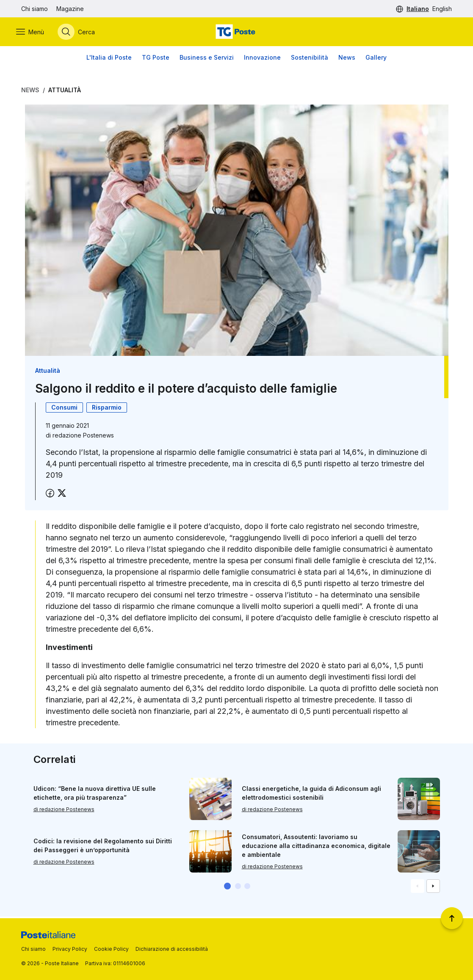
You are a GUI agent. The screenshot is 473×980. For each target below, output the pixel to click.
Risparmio (107, 409)
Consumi (64, 409)
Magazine (70, 9)
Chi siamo (35, 9)
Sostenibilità (310, 59)
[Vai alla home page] (236, 33)
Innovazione (262, 59)
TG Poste (156, 59)
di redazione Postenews (64, 811)
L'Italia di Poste (109, 59)
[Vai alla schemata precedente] (418, 888)
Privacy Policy (70, 949)
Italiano (418, 9)
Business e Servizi (207, 59)
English (442, 9)
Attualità (65, 92)
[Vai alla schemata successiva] (433, 888)
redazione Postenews (83, 437)
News (347, 59)
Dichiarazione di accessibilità (172, 949)
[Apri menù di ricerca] (81, 33)
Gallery (376, 59)
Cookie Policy (111, 949)
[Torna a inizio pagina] (452, 918)
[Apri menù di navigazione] (35, 33)
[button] (227, 888)
